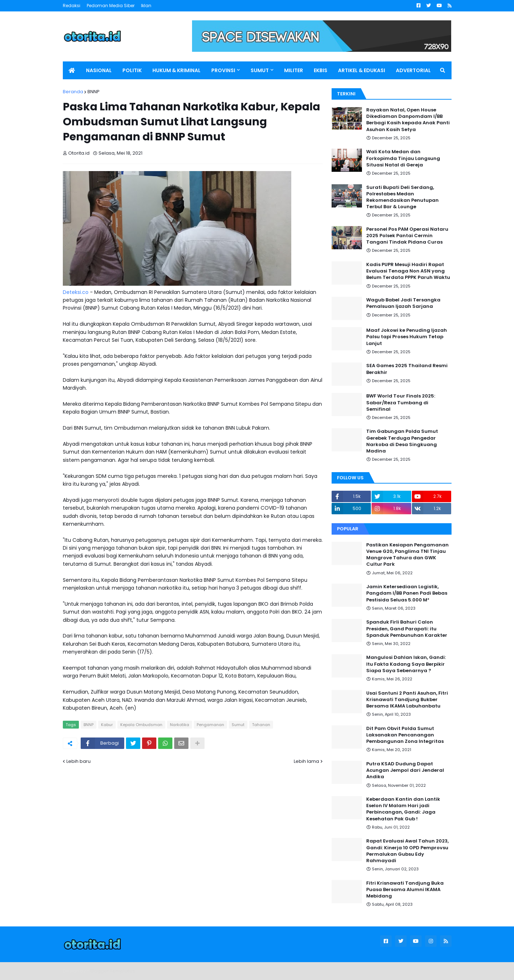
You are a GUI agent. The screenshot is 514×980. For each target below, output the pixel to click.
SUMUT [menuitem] (260, 70)
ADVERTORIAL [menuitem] (413, 70)
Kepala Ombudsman (141, 725)
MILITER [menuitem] (294, 70)
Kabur (107, 725)
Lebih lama (306, 761)
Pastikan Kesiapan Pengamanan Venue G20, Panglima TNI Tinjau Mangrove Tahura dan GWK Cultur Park (407, 555)
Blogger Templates (113, 971)
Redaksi (72, 6)
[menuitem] (72, 70)
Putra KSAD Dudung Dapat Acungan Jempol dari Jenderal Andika (405, 770)
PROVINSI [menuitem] (223, 70)
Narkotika (180, 725)
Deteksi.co (76, 292)
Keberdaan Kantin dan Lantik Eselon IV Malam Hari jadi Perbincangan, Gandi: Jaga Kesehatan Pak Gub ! (403, 809)
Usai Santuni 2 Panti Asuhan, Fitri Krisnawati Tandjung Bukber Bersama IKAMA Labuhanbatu (407, 700)
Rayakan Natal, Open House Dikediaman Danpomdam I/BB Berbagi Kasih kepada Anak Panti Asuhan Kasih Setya (408, 120)
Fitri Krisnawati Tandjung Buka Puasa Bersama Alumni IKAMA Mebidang (405, 890)
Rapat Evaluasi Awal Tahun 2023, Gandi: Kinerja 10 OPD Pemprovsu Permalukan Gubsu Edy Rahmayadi (407, 851)
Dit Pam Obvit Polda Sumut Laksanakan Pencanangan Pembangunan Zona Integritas (405, 735)
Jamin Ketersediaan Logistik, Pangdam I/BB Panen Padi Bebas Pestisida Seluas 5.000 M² (407, 593)
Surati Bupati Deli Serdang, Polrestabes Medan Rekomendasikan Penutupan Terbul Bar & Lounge (402, 197)
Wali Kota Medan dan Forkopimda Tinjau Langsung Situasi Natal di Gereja (403, 158)
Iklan (146, 6)
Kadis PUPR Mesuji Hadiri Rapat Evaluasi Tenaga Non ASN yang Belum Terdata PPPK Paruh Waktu (408, 271)
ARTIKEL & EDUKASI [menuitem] (362, 70)
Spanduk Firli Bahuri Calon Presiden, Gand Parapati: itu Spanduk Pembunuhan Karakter (407, 629)
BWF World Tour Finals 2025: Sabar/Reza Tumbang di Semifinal (401, 402)
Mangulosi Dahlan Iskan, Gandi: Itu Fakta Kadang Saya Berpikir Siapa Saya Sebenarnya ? (406, 664)
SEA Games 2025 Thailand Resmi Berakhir (407, 369)
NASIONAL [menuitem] (99, 70)
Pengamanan (210, 725)
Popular (348, 529)
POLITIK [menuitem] (132, 70)
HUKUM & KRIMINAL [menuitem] (177, 70)
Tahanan (261, 725)
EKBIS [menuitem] (321, 70)
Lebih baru (79, 761)
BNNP (94, 92)
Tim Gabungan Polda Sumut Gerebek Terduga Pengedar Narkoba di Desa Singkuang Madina (402, 441)
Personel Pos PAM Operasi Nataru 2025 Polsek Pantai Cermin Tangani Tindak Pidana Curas (407, 236)
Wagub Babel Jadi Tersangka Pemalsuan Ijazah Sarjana (403, 303)
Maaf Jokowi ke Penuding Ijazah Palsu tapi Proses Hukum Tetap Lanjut (407, 337)
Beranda (73, 92)
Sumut (238, 725)
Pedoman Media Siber (111, 6)
